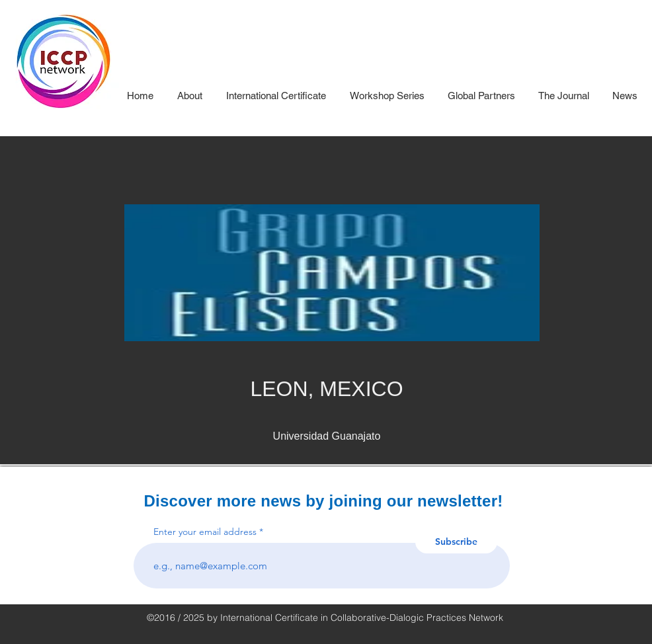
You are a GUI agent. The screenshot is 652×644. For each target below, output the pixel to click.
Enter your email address (205, 532)
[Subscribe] (456, 542)
